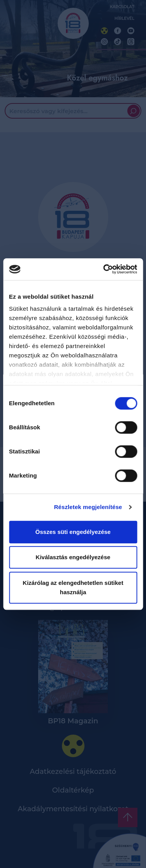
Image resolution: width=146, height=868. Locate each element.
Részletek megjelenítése (88, 507)
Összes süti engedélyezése (73, 532)
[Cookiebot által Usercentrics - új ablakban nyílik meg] (104, 269)
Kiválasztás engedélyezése (73, 557)
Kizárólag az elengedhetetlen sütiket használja (73, 587)
